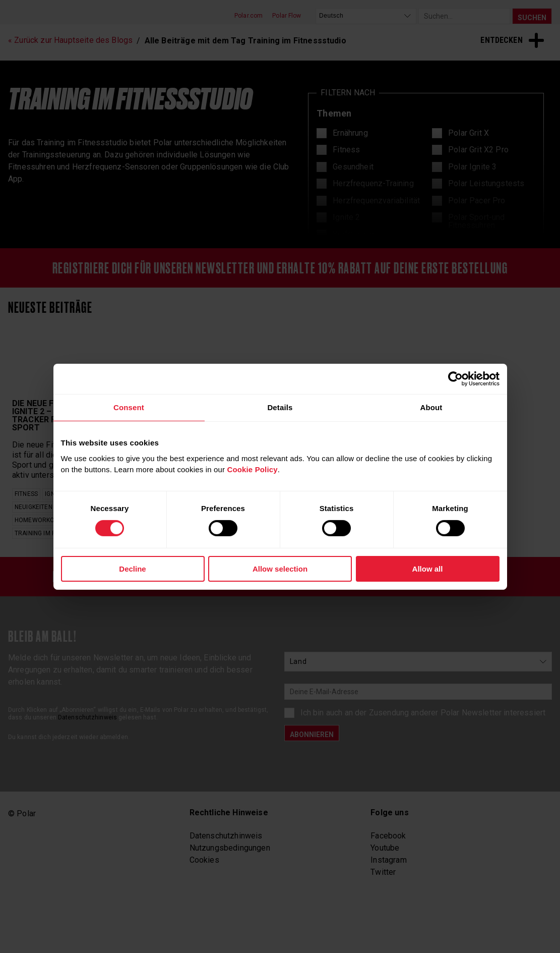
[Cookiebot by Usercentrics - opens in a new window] (455, 378)
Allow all (428, 569)
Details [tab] (280, 407)
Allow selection (280, 569)
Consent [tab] (129, 407)
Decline (132, 569)
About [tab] (431, 407)
